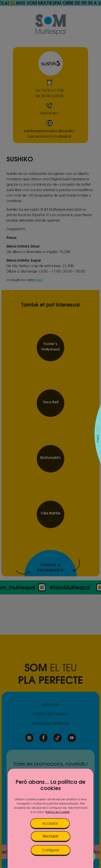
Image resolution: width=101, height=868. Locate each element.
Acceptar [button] (50, 823)
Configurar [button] (51, 850)
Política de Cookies (57, 812)
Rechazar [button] (50, 836)
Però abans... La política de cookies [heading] (50, 785)
